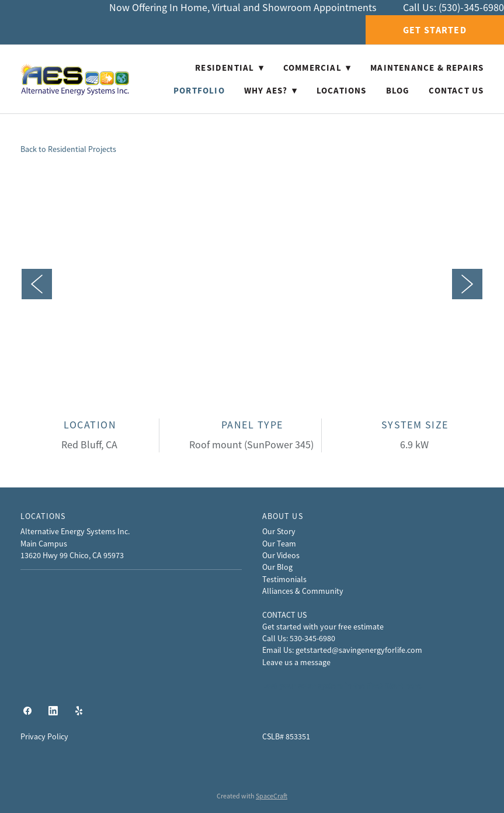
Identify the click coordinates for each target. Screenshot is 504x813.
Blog (398, 91)
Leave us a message (296, 662)
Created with (252, 796)
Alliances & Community (303, 591)
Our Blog (277, 567)
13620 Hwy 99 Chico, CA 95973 (72, 555)
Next (467, 284)
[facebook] (27, 711)
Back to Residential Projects (68, 149)
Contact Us (456, 91)
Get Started (435, 30)
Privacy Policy (44, 736)
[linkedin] (53, 711)
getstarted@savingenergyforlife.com (359, 650)
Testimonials (284, 579)
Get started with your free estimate (323, 627)
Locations (342, 91)
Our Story (279, 531)
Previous (37, 284)
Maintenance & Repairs (427, 68)
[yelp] (79, 711)
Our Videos (281, 555)
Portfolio (199, 91)
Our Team (279, 544)
